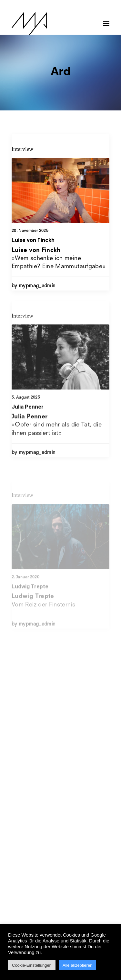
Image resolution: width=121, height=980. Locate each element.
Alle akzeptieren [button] (78, 965)
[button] (106, 20)
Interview (22, 149)
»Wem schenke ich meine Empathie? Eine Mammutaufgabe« (59, 258)
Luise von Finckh (33, 240)
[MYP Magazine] (29, 24)
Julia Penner (28, 426)
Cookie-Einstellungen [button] (32, 965)
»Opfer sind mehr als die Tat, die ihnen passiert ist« (57, 444)
